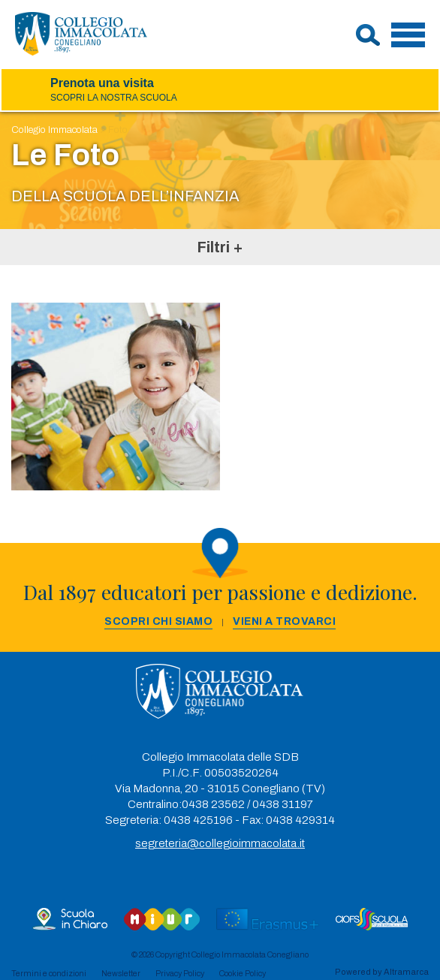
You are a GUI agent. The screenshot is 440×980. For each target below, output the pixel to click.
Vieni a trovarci (284, 621)
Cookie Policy (243, 973)
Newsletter (121, 973)
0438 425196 (198, 820)
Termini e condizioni (49, 973)
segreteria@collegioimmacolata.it (220, 843)
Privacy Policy (180, 973)
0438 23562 (213, 804)
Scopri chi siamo (158, 621)
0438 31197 (283, 804)
